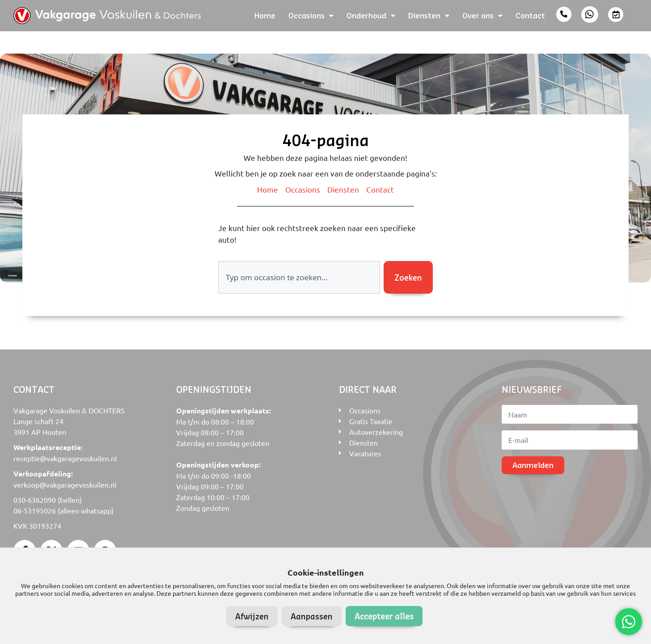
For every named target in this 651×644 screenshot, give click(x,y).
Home (265, 15)
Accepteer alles (384, 616)
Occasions (311, 16)
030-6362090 (35, 500)
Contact (530, 15)
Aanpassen (312, 616)
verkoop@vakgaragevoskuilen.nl (65, 484)
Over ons (482, 16)
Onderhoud (371, 16)
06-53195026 (35, 510)
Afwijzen (252, 616)
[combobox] (299, 278)
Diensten (429, 16)
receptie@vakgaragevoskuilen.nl (65, 458)
